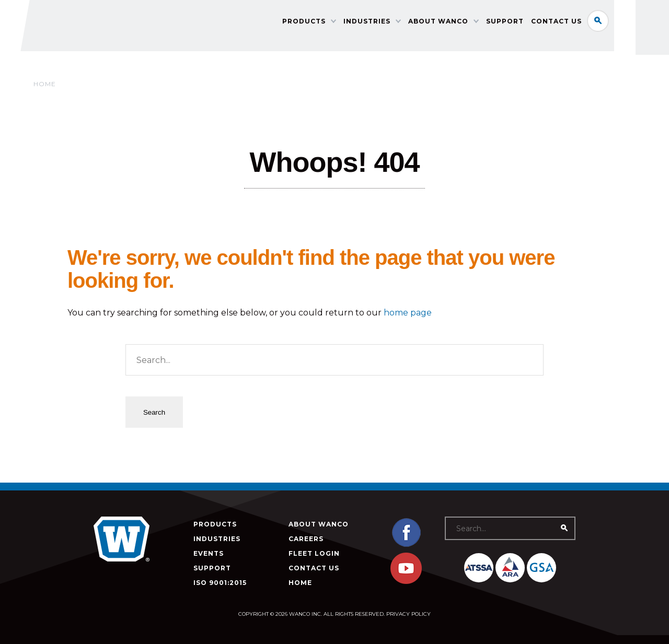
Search (625, 23)
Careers (306, 539)
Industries (394, 24)
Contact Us (583, 24)
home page (408, 313)
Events (209, 553)
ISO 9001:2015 (220, 583)
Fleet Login (314, 553)
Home (45, 84)
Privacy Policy (408, 614)
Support (532, 24)
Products (331, 24)
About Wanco (465, 24)
